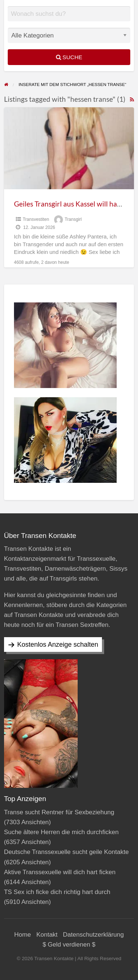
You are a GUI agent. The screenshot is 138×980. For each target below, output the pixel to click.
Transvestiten (36, 219)
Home (23, 935)
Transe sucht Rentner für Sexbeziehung (59, 812)
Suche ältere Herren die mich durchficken (61, 832)
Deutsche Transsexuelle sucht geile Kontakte (66, 852)
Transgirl (73, 219)
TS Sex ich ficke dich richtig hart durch (57, 892)
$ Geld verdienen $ (69, 945)
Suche (69, 57)
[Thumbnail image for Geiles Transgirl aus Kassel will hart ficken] (69, 148)
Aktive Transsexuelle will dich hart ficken (60, 872)
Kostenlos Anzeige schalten (58, 645)
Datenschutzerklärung (93, 935)
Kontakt (47, 935)
